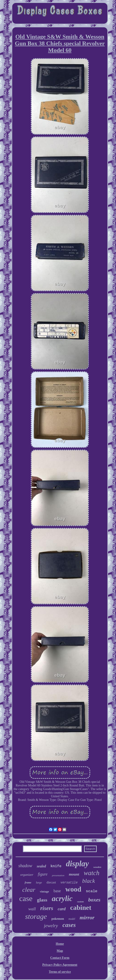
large (39, 882)
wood (73, 889)
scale (92, 891)
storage (36, 916)
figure (43, 874)
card (62, 909)
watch (91, 873)
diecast (51, 882)
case (26, 898)
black (89, 881)
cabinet (81, 907)
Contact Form (60, 958)
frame (28, 883)
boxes (94, 900)
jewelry (51, 926)
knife (56, 866)
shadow (25, 866)
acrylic (62, 899)
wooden (97, 867)
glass (42, 900)
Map (60, 951)
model (72, 919)
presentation (58, 875)
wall (32, 909)
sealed (41, 866)
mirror (87, 918)
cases (69, 925)
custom (80, 902)
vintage (44, 891)
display (77, 864)
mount (74, 874)
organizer (27, 875)
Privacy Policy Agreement (60, 965)
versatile (69, 883)
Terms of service (60, 972)
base (57, 891)
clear (29, 890)
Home (60, 944)
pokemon (58, 919)
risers (47, 908)
